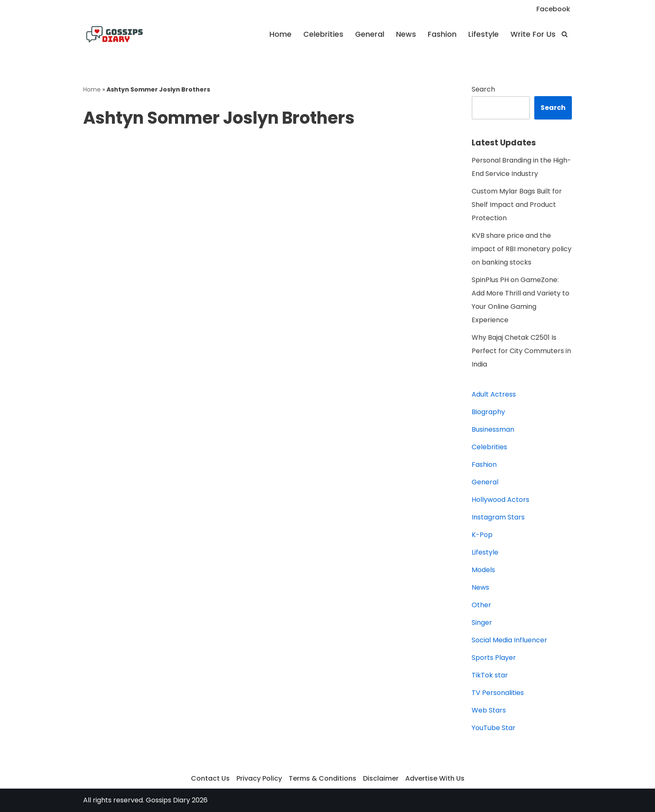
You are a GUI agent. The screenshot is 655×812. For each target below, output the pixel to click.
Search (483, 89)
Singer (482, 622)
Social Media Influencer (509, 640)
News (406, 34)
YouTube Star (494, 728)
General (370, 34)
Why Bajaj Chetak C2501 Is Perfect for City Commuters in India (521, 351)
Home (281, 34)
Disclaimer (381, 778)
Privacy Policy (259, 778)
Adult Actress (494, 394)
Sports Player (494, 658)
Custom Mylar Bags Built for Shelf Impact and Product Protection (517, 205)
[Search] (565, 34)
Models (483, 570)
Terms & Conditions (322, 778)
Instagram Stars (498, 517)
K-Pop (482, 535)
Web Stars (489, 710)
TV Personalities (498, 693)
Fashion (442, 34)
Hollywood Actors (500, 500)
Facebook (553, 9)
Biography (488, 412)
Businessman (493, 429)
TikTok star (490, 675)
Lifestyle (484, 34)
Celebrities (323, 34)
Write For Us (533, 34)
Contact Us (210, 778)
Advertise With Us (435, 778)
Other (481, 605)
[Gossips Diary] (114, 34)
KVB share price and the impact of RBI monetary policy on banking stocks (522, 249)
